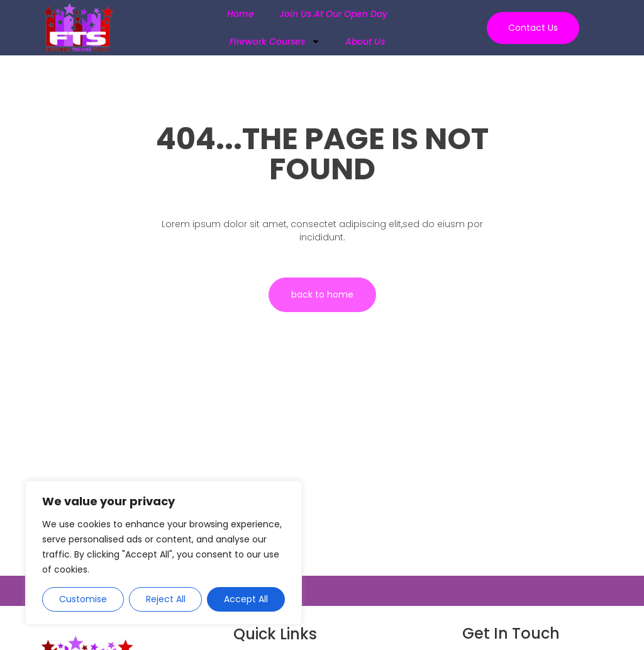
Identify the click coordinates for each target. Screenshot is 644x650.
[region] (164, 553)
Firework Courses (275, 42)
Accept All (246, 599)
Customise (83, 599)
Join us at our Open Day (333, 14)
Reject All (166, 599)
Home (241, 14)
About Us (365, 42)
